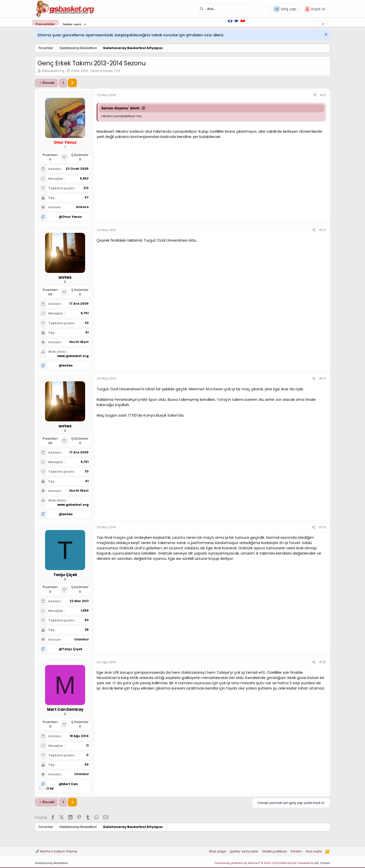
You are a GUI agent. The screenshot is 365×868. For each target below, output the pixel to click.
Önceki (48, 83)
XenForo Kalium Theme (57, 851)
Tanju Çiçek (72, 649)
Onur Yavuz (72, 217)
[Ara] (224, 9)
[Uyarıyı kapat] (325, 35)
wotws (67, 365)
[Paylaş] (315, 95)
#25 (322, 662)
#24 (322, 527)
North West (79, 342)
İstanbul (81, 774)
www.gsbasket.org (73, 356)
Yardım (296, 851)
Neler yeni (72, 24)
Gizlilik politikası (275, 851)
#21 (323, 95)
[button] (85, 24)
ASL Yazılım (322, 863)
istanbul (81, 639)
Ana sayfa (314, 851)
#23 (322, 378)
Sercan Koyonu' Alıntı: (121, 108)
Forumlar (45, 24)
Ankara (82, 207)
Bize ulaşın (218, 851)
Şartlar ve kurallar (244, 851)
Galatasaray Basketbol (51, 863)
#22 (322, 230)
